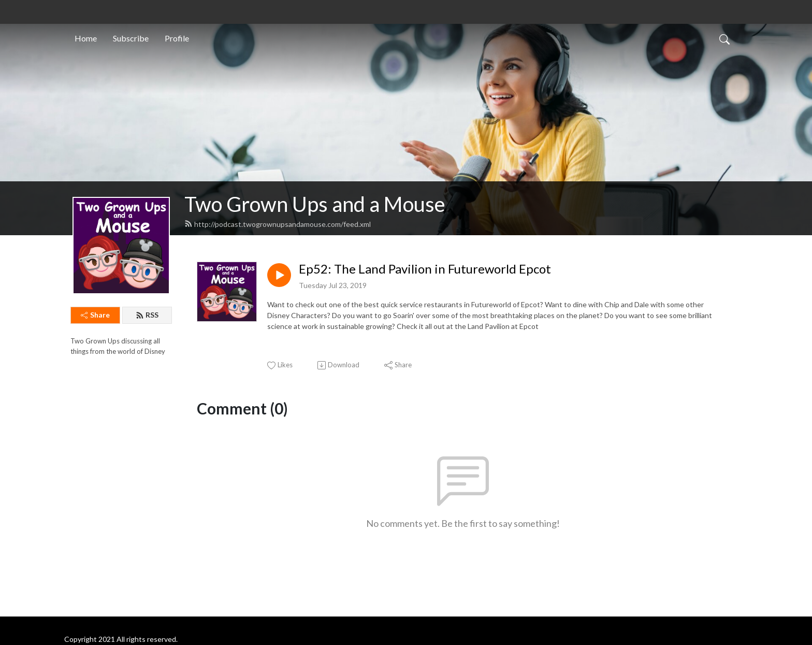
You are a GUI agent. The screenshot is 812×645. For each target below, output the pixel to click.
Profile (177, 38)
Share (95, 315)
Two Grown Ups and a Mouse (315, 204)
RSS (147, 315)
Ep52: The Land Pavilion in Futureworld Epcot (425, 269)
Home (86, 38)
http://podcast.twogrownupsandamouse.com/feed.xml (278, 224)
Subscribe (131, 38)
